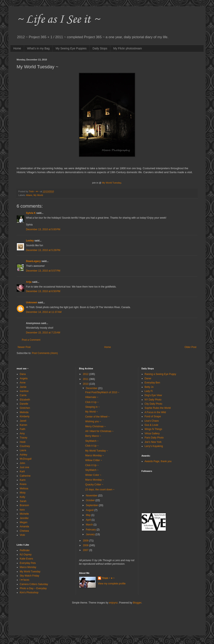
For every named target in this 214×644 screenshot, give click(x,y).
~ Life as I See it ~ (58, 20)
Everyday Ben (152, 383)
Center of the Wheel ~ (97, 417)
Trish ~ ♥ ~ (108, 578)
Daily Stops (100, 48)
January (91, 534)
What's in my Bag (38, 48)
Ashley (23, 455)
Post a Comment (31, 340)
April (89, 520)
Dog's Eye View (153, 395)
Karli (22, 471)
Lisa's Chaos (152, 421)
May (89, 515)
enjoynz (113, 603)
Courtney (25, 446)
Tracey (23, 438)
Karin (23, 480)
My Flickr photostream (128, 48)
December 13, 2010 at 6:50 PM (43, 291)
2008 (86, 545)
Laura (23, 450)
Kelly (22, 497)
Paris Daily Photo (154, 438)
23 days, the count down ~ (100, 490)
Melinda (24, 412)
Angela (24, 378)
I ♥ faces (25, 580)
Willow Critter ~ (94, 460)
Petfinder (25, 550)
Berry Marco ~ (93, 436)
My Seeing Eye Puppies (71, 48)
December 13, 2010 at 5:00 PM (43, 229)
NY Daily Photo (153, 400)
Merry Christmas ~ (95, 426)
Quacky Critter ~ (94, 485)
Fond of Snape (153, 416)
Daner (148, 378)
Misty (23, 493)
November (92, 496)
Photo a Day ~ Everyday (33, 588)
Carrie (23, 395)
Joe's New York (153, 442)
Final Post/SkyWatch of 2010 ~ (102, 392)
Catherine (25, 476)
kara (22, 510)
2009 (86, 541)
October (91, 500)
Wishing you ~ (93, 421)
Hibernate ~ (92, 397)
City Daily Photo (153, 404)
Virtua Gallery (152, 433)
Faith (23, 429)
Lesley (30, 241)
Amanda (24, 526)
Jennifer (24, 518)
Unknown (32, 302)
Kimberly (25, 416)
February (91, 530)
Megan (24, 522)
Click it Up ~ (92, 402)
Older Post (190, 347)
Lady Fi (149, 391)
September (92, 505)
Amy (22, 433)
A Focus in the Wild (155, 412)
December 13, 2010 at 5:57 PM (43, 271)
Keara (23, 484)
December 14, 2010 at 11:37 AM (44, 312)
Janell (23, 421)
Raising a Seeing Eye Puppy (160, 374)
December (92, 388)
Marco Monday (28, 567)
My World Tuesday (30, 572)
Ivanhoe (24, 391)
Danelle (24, 404)
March (90, 525)
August (90, 510)
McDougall (26, 459)
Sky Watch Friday (30, 576)
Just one (24, 467)
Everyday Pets (28, 563)
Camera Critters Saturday (34, 584)
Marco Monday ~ (95, 455)
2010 (86, 384)
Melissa (24, 489)
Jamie (23, 387)
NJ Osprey (26, 555)
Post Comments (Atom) (45, 353)
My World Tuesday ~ (97, 451)
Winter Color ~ (93, 475)
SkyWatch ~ (92, 441)
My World (38, 195)
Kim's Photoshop (29, 593)
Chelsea (24, 531)
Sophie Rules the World (158, 408)
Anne (23, 383)
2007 (86, 550)
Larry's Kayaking (154, 446)
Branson (24, 505)
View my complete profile (112, 584)
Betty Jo (149, 387)
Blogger (137, 603)
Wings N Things (153, 429)
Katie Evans (26, 559)
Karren (23, 425)
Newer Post (24, 347)
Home (17, 48)
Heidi (23, 442)
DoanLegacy (33, 261)
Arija (29, 282)
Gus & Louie (151, 425)
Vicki (22, 535)
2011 (86, 379)
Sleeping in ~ (92, 407)
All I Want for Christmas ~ (99, 431)
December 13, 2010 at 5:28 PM (43, 250)
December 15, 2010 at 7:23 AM (43, 333)
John (22, 463)
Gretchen (25, 408)
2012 (86, 374)
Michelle (24, 514)
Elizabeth (25, 400)
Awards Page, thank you (158, 461)
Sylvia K (31, 213)
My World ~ (92, 412)
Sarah (23, 501)
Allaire (29, 195)
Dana (23, 374)
